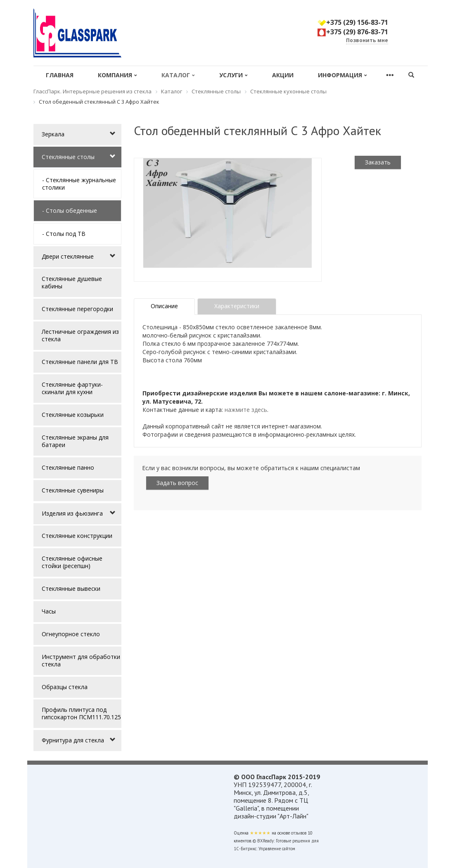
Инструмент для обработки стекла (81, 660)
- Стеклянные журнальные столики (79, 184)
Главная (60, 75)
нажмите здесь (246, 410)
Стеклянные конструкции (77, 536)
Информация (342, 75)
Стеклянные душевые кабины (72, 282)
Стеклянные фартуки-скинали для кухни (72, 388)
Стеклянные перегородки (77, 309)
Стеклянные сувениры (73, 490)
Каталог (178, 75)
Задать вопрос (177, 483)
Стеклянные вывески (71, 589)
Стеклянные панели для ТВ (80, 362)
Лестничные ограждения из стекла (80, 335)
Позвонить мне (367, 40)
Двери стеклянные (68, 256)
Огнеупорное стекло (71, 634)
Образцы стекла (65, 687)
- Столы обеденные (70, 210)
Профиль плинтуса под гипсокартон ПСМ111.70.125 (81, 713)
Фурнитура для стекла (73, 740)
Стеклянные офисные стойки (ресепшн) (72, 562)
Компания (117, 75)
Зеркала (53, 134)
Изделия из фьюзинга (72, 513)
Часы (49, 611)
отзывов (299, 833)
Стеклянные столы (68, 157)
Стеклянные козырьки (73, 415)
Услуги (233, 75)
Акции (283, 75)
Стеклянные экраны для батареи (75, 441)
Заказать (378, 162)
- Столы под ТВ (64, 234)
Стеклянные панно (68, 467)
